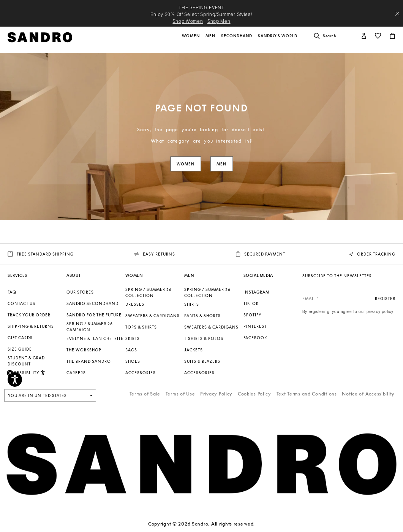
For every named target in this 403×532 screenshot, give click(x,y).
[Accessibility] (15, 380)
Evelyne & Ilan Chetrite (95, 338)
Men (221, 164)
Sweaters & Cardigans (153, 316)
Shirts (192, 304)
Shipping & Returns (31, 326)
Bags (131, 350)
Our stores (80, 292)
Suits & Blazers (202, 361)
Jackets (194, 350)
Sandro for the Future (94, 315)
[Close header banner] (397, 14)
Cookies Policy (254, 394)
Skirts (133, 338)
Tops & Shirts (141, 327)
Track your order (29, 315)
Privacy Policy (216, 394)
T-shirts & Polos (204, 338)
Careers (76, 373)
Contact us (21, 303)
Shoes (133, 361)
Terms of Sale (145, 394)
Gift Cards (20, 338)
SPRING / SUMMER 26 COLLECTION (149, 292)
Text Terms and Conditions (307, 394)
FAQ (12, 292)
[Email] (349, 299)
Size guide (20, 349)
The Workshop (84, 350)
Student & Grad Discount (26, 361)
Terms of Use (180, 394)
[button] (191, 40)
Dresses (135, 304)
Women (186, 164)
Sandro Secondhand (92, 303)
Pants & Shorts (202, 316)
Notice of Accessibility (368, 394)
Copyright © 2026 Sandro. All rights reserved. (201, 524)
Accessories (141, 373)
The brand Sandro (89, 361)
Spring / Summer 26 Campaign (90, 327)
